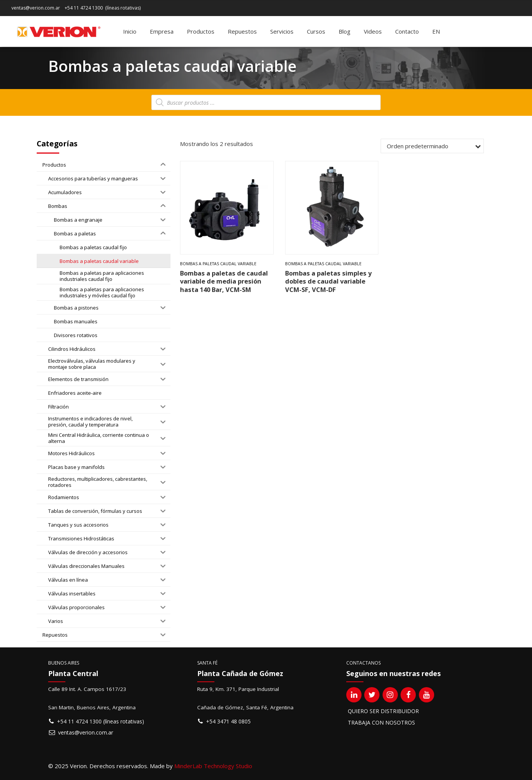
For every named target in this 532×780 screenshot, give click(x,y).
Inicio (130, 31)
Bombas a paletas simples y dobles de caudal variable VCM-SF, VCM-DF (328, 281)
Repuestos (242, 31)
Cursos (316, 31)
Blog (345, 31)
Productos (201, 31)
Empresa (162, 31)
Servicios (282, 31)
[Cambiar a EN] (436, 31)
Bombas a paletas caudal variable (218, 264)
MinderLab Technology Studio (213, 766)
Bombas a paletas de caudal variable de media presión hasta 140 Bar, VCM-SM (224, 281)
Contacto (407, 31)
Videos (373, 31)
